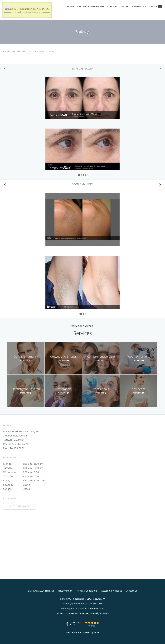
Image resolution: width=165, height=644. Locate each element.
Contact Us (132, 591)
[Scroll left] (5, 69)
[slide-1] (83, 175)
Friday (27, 480)
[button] (160, 6)
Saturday (27, 485)
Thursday (27, 476)
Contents (40, 51)
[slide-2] (86, 175)
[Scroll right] (160, 69)
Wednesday (27, 472)
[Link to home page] (26, 10)
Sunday (27, 489)
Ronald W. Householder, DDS (17, 51)
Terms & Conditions (87, 591)
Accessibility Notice (112, 591)
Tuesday (27, 468)
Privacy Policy (65, 591)
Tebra (96, 632)
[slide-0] (79, 175)
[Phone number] (19, 506)
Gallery (52, 51)
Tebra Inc (49, 591)
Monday (27, 464)
